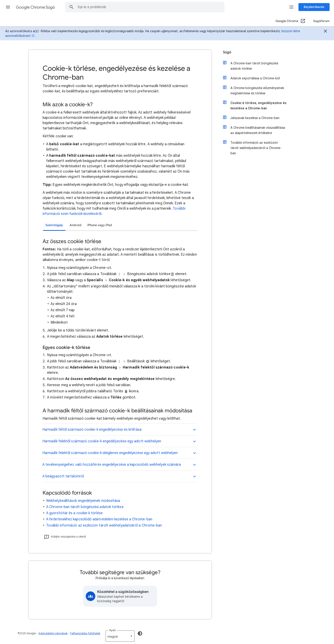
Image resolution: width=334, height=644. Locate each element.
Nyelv (113, 630)
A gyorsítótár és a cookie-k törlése (74, 513)
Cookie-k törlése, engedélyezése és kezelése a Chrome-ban (257, 105)
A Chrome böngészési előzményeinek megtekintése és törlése (256, 90)
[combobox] (146, 7)
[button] (8, 7)
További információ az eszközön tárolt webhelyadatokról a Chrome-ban (104, 525)
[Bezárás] (325, 32)
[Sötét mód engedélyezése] (140, 633)
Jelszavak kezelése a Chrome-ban (253, 117)
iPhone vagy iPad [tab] (100, 225)
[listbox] (120, 636)
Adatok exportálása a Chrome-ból (254, 78)
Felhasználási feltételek (85, 633)
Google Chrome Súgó (35, 7)
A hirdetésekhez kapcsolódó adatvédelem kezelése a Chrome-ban (99, 519)
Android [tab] (75, 225)
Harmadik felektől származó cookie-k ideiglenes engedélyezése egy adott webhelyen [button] (110, 453)
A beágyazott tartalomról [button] (63, 476)
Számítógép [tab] (54, 225)
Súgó (227, 52)
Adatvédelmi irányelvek (53, 633)
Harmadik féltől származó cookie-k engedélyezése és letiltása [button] (92, 430)
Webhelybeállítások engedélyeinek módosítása (83, 501)
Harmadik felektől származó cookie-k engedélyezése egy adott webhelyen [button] (102, 441)
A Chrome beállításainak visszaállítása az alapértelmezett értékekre (256, 130)
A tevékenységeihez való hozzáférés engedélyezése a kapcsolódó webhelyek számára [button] (112, 465)
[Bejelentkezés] (314, 7)
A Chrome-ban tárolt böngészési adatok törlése (85, 507)
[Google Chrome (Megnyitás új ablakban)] (291, 21)
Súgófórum (321, 21)
